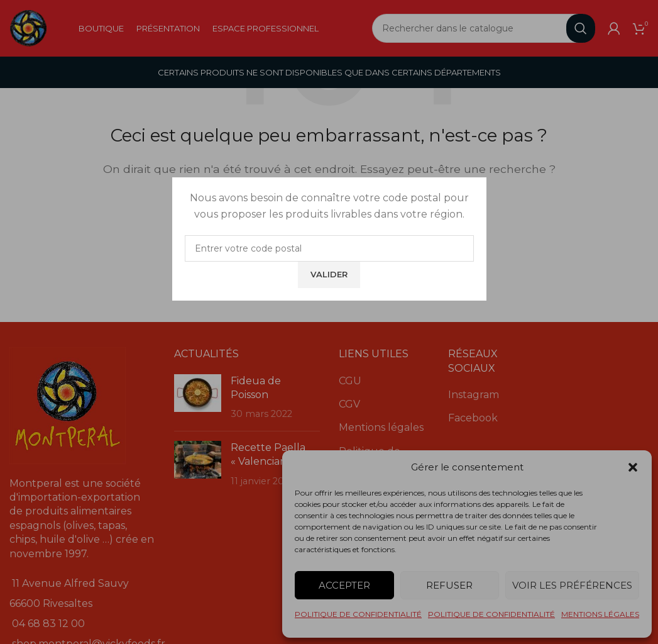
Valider (329, 274)
